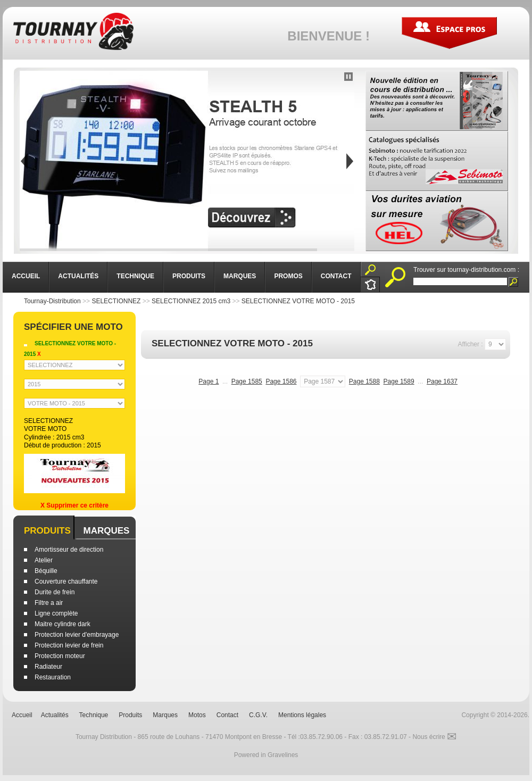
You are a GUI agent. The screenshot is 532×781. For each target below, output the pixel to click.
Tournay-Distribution (52, 301)
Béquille (46, 571)
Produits (47, 531)
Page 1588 (364, 381)
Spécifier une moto (73, 327)
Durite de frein (55, 592)
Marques (106, 531)
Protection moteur (60, 656)
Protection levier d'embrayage (77, 635)
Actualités (55, 715)
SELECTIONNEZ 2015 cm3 (191, 301)
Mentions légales (302, 715)
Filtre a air (49, 603)
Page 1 (209, 381)
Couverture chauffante (66, 581)
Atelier (44, 560)
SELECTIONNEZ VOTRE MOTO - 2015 (298, 301)
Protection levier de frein (69, 645)
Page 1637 (442, 381)
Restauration (53, 677)
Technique (94, 715)
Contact (227, 715)
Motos (197, 715)
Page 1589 (399, 381)
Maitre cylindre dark (63, 624)
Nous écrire (434, 737)
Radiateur (48, 667)
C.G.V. (258, 715)
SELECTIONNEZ (116, 301)
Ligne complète (56, 613)
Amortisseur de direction (69, 550)
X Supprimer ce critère (74, 505)
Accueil (22, 715)
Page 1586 (281, 381)
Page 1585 (247, 381)
